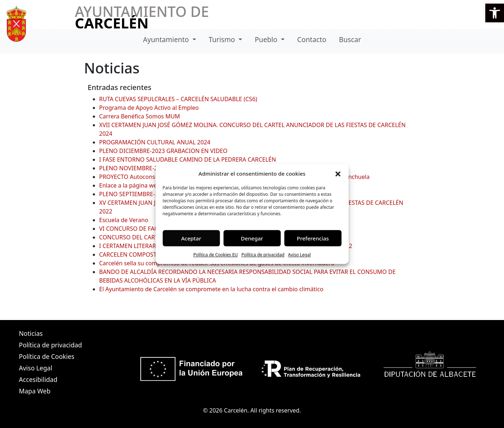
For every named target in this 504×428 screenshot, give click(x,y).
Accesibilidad (38, 379)
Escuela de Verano (124, 220)
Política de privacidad (263, 255)
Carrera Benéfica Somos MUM (140, 116)
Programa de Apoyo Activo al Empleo (149, 108)
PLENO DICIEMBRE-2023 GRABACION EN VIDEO (164, 151)
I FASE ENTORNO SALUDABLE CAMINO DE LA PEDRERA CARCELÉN (188, 159)
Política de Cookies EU (215, 255)
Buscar (350, 39)
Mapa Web (35, 391)
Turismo (223, 39)
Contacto (312, 39)
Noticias (31, 333)
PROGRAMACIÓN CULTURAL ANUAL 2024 (155, 142)
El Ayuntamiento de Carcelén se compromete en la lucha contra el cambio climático (211, 289)
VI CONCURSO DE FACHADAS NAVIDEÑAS (155, 229)
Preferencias (313, 238)
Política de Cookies (47, 356)
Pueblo (267, 39)
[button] (495, 13)
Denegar (252, 238)
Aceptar (191, 238)
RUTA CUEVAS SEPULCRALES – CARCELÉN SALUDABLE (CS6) (178, 99)
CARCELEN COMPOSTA (130, 254)
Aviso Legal (299, 255)
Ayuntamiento (167, 39)
